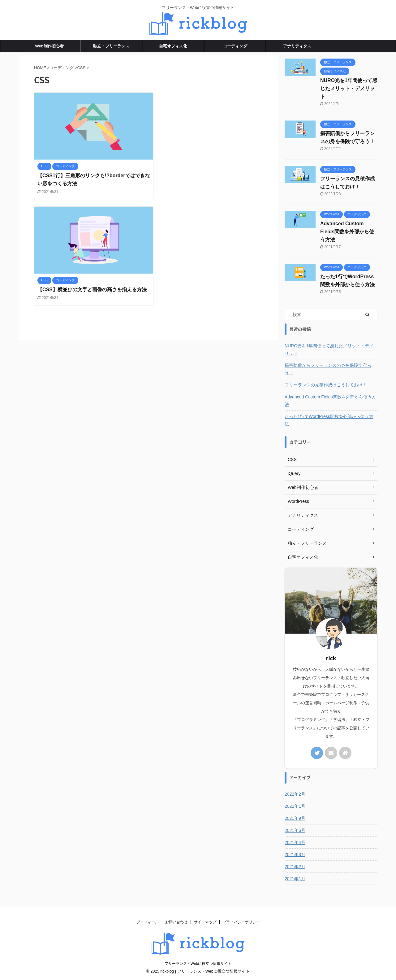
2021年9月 (295, 818)
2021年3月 (295, 855)
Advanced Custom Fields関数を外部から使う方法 (347, 232)
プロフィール (148, 922)
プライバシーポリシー (241, 922)
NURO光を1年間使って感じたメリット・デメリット (349, 88)
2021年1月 (295, 879)
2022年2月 (295, 794)
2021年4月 (295, 842)
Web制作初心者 (49, 46)
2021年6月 (295, 830)
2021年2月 (295, 867)
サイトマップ (205, 922)
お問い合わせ (176, 922)
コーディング (235, 46)
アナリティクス (297, 46)
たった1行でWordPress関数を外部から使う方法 (329, 420)
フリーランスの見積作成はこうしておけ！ (326, 385)
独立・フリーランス (111, 46)
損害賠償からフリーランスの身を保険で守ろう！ (328, 369)
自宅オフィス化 (173, 46)
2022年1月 (295, 806)
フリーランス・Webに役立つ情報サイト (198, 964)
